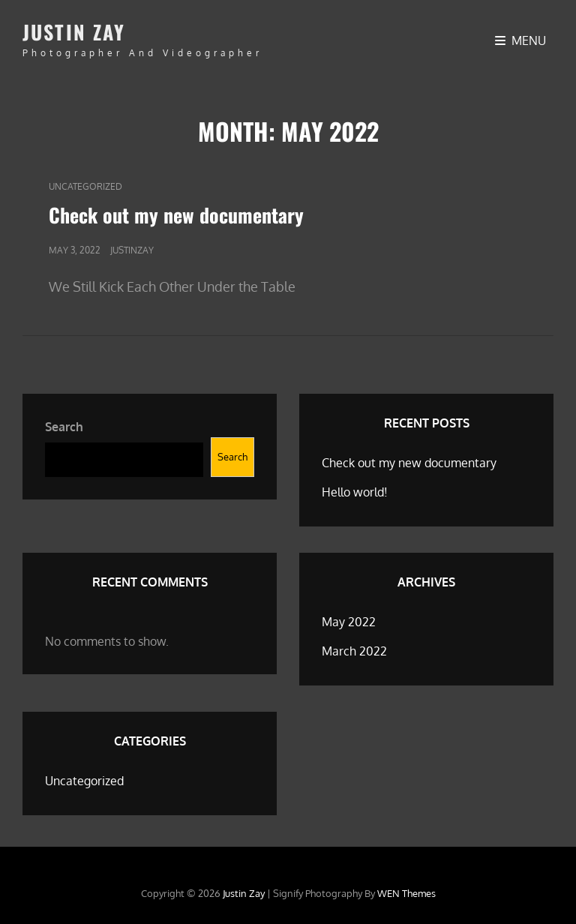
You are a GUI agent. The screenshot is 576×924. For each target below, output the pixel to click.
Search (64, 427)
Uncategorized (85, 186)
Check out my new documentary (176, 215)
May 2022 (349, 622)
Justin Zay (74, 32)
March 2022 (354, 651)
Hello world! (355, 492)
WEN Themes (406, 893)
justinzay (132, 250)
